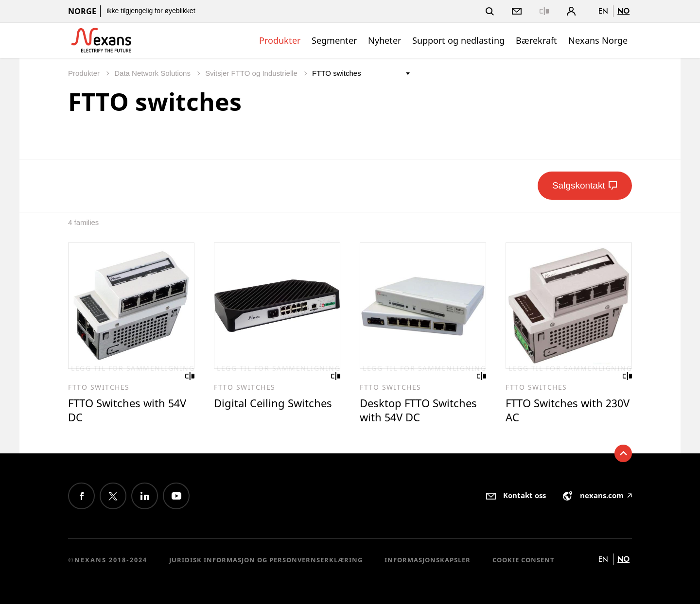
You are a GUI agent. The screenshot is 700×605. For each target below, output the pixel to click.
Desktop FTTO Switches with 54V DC (421, 411)
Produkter (280, 40)
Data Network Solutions (153, 73)
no (623, 11)
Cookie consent (524, 560)
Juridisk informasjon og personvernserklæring (266, 560)
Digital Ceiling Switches (275, 404)
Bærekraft (536, 40)
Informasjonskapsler (428, 560)
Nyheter (385, 40)
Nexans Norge (598, 40)
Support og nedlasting (458, 40)
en (603, 11)
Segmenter (334, 40)
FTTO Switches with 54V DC (130, 411)
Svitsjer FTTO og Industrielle (252, 73)
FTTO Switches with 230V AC (556, 411)
